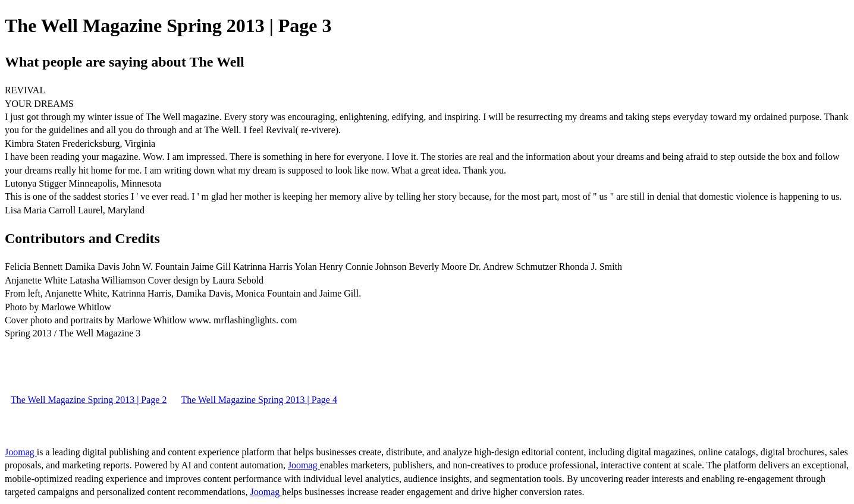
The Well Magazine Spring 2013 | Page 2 (89, 400)
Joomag (21, 452)
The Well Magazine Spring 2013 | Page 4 (259, 400)
